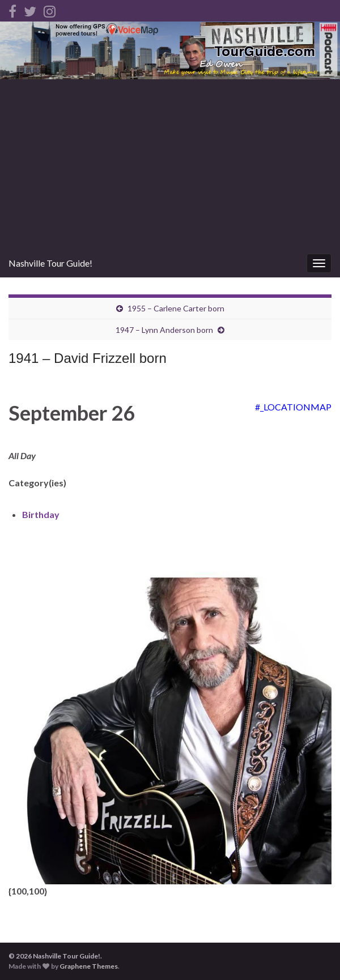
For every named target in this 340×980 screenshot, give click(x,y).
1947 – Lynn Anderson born (164, 330)
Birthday (41, 514)
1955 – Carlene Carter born (176, 308)
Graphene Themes (89, 966)
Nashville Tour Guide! (50, 263)
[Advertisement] (170, 164)
